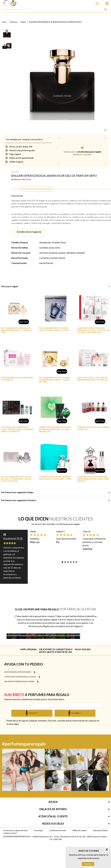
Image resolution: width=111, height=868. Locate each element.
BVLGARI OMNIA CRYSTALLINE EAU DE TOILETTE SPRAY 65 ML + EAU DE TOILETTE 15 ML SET (16, 479)
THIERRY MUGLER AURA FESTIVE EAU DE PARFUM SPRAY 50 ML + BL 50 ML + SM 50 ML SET (55, 429)
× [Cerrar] (107, 849)
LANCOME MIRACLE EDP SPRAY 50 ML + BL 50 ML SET (17, 379)
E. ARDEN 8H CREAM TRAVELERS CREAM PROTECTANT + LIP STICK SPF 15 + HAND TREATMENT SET (94, 330)
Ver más (14, 650)
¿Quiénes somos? (10, 858)
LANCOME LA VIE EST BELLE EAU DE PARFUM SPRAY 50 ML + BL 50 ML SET (93, 379)
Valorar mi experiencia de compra (21, 707)
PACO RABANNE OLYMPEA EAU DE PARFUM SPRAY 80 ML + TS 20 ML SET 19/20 (17, 330)
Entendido (88, 864)
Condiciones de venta (58, 855)
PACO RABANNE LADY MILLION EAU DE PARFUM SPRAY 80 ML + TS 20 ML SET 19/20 (54, 380)
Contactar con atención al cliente (22, 702)
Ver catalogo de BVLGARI (36, 189)
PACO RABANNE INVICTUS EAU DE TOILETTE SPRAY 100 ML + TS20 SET (54, 329)
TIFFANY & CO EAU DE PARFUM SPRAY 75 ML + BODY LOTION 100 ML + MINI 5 (55, 478)
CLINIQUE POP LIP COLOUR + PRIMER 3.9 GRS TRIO (93, 428)
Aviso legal (38, 855)
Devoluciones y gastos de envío (15, 855)
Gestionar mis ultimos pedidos (20, 697)
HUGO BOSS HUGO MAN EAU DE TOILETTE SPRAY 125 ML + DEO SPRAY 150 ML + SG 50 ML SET (17, 429)
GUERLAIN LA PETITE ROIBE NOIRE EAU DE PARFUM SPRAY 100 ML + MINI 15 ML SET (93, 479)
